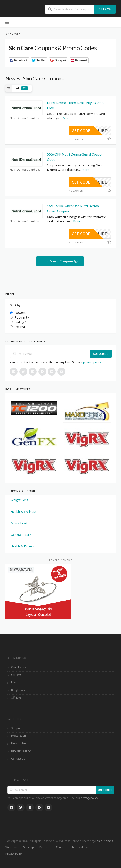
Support (16, 728)
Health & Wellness (24, 512)
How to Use (19, 743)
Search (105, 9)
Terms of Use (80, 847)
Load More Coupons (59, 261)
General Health (21, 535)
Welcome (12, 847)
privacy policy (92, 362)
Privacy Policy (14, 854)
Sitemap (29, 847)
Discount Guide (21, 751)
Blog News (18, 690)
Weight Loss (19, 500)
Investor (16, 682)
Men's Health (20, 523)
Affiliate (16, 698)
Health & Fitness (22, 546)
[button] (19, 60)
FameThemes (104, 841)
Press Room (19, 736)
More (67, 118)
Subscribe (101, 354)
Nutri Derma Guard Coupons (26, 118)
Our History (18, 667)
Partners (45, 847)
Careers (16, 675)
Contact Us (18, 759)
